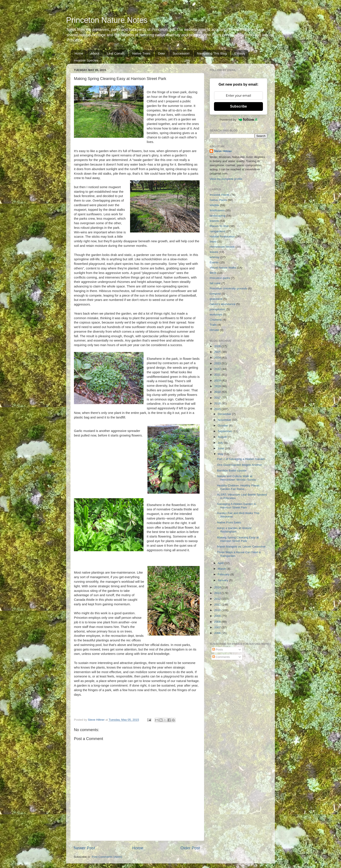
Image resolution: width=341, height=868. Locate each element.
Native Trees (141, 53)
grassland (216, 299)
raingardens (217, 231)
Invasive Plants (220, 195)
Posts (218, 650)
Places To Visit (219, 226)
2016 (218, 403)
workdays (216, 315)
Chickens (216, 320)
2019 (218, 386)
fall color (215, 283)
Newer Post (84, 848)
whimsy (215, 257)
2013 (218, 593)
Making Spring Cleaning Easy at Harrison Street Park (238, 539)
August (223, 437)
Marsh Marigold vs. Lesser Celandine (241, 547)
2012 (218, 599)
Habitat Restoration (222, 237)
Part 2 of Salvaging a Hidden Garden (241, 459)
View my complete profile (226, 179)
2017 (218, 398)
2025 (218, 352)
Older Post (190, 848)
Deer (162, 53)
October (223, 426)
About (95, 53)
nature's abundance (222, 304)
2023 (218, 363)
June (221, 448)
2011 (218, 605)
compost (215, 294)
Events (214, 262)
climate (214, 330)
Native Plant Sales (229, 522)
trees (213, 241)
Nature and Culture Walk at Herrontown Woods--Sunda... (238, 478)
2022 (218, 369)
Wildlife (214, 205)
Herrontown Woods (222, 247)
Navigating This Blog (212, 53)
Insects (214, 221)
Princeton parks (220, 278)
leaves (214, 252)
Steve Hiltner (223, 151)
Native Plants (218, 200)
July (221, 443)
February (224, 574)
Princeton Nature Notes (107, 20)
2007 (218, 627)
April (221, 563)
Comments (221, 657)
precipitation (218, 309)
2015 (218, 409)
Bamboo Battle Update (232, 471)
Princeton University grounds (228, 288)
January (223, 580)
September (225, 431)
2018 (218, 392)
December (225, 414)
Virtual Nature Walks (223, 268)
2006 (218, 633)
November (225, 420)
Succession (181, 53)
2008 (218, 622)
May (221, 454)
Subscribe (238, 106)
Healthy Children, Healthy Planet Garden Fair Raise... (238, 487)
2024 (218, 358)
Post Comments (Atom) (107, 857)
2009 (218, 616)
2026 (218, 346)
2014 (218, 587)
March (222, 569)
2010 (218, 610)
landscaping (217, 216)
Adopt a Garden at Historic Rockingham (234, 530)
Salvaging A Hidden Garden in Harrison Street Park (237, 506)
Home (79, 53)
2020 (218, 381)
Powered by (239, 119)
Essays (240, 53)
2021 (218, 375)
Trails (213, 325)
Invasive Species (86, 60)
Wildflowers (217, 210)
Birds (213, 273)
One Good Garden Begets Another (240, 465)
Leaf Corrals (116, 53)
